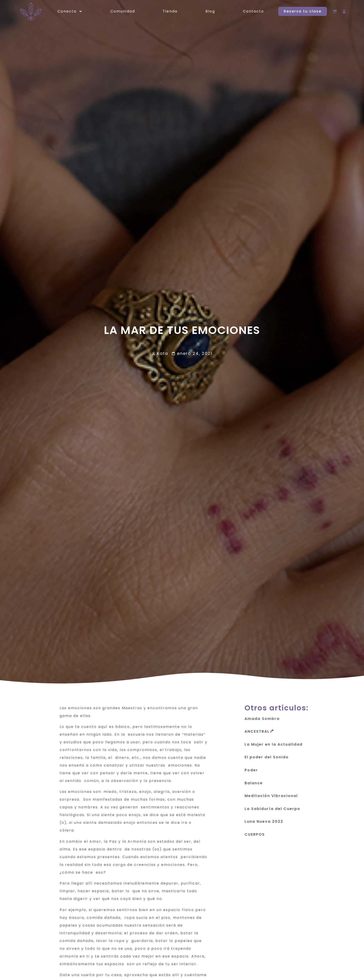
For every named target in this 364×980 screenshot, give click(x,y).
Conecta (70, 11)
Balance (254, 785)
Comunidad (123, 11)
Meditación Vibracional (271, 798)
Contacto (253, 11)
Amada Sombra (262, 721)
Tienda (170, 11)
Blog (210, 11)
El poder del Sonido (267, 759)
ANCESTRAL (259, 734)
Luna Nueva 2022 (264, 824)
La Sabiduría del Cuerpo (272, 811)
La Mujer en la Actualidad (274, 746)
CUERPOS (255, 837)
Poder (251, 772)
